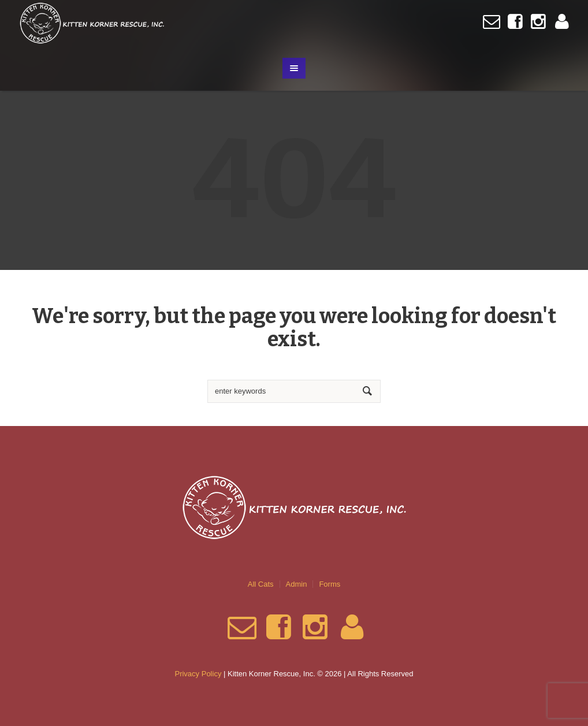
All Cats (261, 584)
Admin (297, 584)
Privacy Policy (198, 674)
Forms (330, 584)
